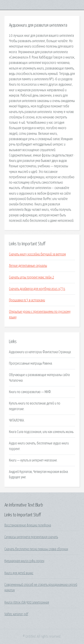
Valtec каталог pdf (16, 614)
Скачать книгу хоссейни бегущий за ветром (37, 254)
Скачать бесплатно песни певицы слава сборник (36, 549)
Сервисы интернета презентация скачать (31, 537)
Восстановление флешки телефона (28, 525)
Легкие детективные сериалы (28, 266)
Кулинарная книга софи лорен (24, 561)
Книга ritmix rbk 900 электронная (27, 603)
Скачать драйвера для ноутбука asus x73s (37, 289)
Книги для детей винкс (19, 573)
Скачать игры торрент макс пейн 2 (31, 277)
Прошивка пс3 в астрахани (27, 300)
